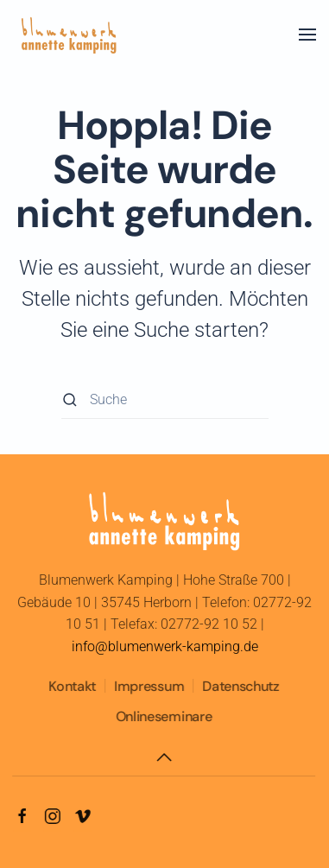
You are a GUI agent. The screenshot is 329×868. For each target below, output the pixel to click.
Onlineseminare (163, 716)
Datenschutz (239, 686)
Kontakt (71, 686)
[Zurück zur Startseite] (69, 35)
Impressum (148, 686)
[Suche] (165, 399)
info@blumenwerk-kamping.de (165, 646)
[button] (307, 35)
